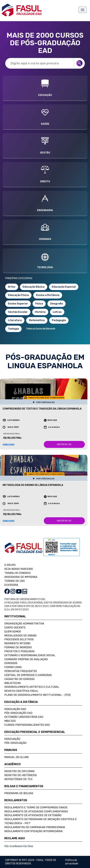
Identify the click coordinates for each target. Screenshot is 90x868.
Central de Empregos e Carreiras (28, 675)
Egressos (11, 663)
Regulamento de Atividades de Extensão (33, 815)
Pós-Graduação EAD (18, 713)
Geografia (57, 304)
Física (39, 304)
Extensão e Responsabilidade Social (30, 655)
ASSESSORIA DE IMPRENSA (21, 577)
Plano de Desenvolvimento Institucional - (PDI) (37, 695)
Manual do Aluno (17, 757)
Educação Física (18, 295)
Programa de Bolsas (19, 793)
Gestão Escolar (18, 312)
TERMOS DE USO (15, 581)
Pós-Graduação (15, 743)
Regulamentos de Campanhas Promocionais (35, 827)
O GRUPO (10, 565)
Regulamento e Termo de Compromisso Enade (36, 807)
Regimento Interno (17, 643)
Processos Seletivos (19, 639)
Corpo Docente (15, 628)
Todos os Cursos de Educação (41, 328)
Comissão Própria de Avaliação (26, 659)
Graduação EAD (15, 709)
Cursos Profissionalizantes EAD (27, 725)
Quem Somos (13, 632)
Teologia (13, 329)
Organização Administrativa (24, 624)
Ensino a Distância (48, 295)
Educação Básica (34, 287)
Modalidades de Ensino (20, 636)
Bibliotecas (13, 683)
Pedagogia (59, 320)
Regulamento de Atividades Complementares (36, 811)
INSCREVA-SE (64, 444)
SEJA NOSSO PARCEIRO (19, 569)
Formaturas (13, 667)
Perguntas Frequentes (21, 671)
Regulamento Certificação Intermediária (33, 831)
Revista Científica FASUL (21, 691)
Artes (12, 287)
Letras (57, 312)
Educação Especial (64, 287)
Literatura (15, 320)
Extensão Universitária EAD (24, 717)
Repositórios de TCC (18, 779)
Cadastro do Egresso (19, 679)
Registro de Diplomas (19, 771)
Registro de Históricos (21, 775)
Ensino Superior (18, 304)
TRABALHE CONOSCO (17, 573)
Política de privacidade (72, 862)
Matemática (37, 320)
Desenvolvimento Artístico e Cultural (32, 687)
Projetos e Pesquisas (19, 651)
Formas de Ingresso (18, 647)
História (40, 312)
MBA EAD (10, 721)
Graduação (12, 739)
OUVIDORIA (11, 585)
